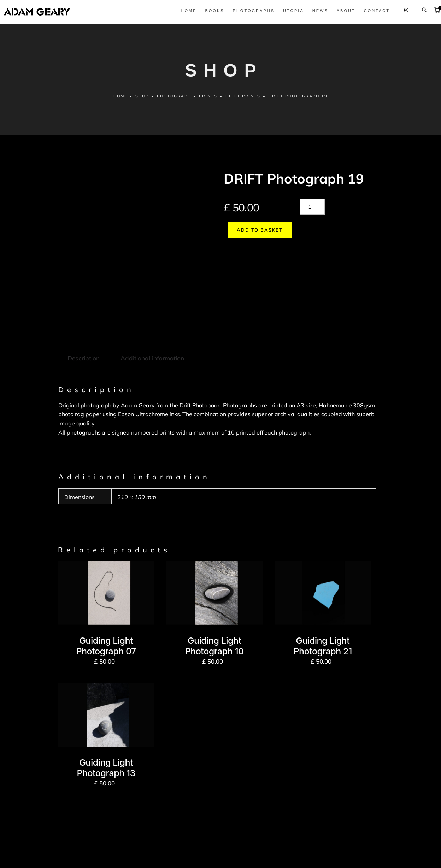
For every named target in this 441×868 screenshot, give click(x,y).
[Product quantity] (312, 211)
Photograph (174, 100)
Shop (141, 100)
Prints (208, 100)
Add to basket (255, 234)
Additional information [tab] (151, 311)
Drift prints (244, 100)
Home (119, 100)
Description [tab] (83, 311)
